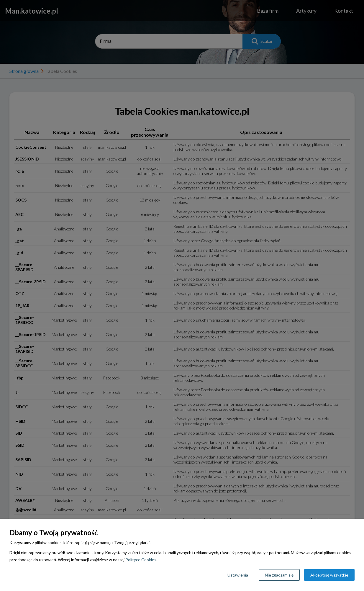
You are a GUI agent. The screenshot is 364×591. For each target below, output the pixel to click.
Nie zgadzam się (279, 575)
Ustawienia (238, 575)
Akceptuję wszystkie (329, 575)
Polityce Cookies (141, 560)
